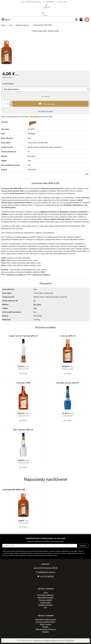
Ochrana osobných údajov (45, 622)
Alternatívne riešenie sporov (45, 619)
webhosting (55, 641)
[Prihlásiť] (81, 20)
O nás (45, 593)
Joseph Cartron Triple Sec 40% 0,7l (23, 336)
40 (34, 301)
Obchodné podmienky (45, 595)
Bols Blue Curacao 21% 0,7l (68, 383)
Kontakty (45, 632)
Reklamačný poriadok (46, 597)
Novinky (45, 627)
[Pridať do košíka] (45, 104)
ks (8, 104)
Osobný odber (45, 602)
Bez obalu (37, 305)
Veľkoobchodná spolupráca (45, 629)
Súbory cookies (46, 624)
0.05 (35, 308)
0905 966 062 (50, 2)
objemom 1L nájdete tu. (42, 275)
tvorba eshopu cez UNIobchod (42, 641)
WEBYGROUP (69, 641)
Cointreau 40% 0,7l (68, 336)
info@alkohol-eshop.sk (33, 2)
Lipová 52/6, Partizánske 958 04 (45, 568)
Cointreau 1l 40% (23, 383)
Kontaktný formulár (45, 605)
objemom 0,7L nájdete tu (16, 275)
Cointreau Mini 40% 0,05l (14, 490)
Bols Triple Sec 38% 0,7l (23, 430)
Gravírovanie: (8, 84)
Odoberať (83, 546)
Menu (6, 20)
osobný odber (62, 2)
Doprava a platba (46, 600)
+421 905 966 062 (47, 576)
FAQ (46, 607)
